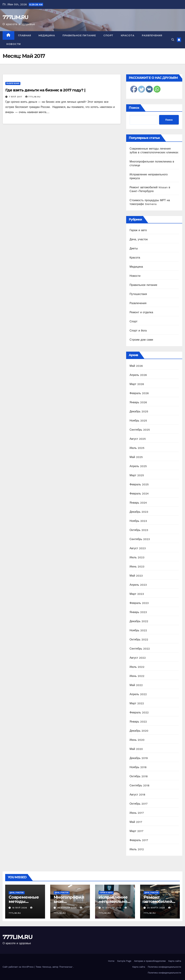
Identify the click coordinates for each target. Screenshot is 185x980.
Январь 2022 (138, 722)
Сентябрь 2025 (140, 430)
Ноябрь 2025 (138, 421)
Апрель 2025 (138, 466)
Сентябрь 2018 (140, 785)
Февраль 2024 (139, 494)
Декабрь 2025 (139, 411)
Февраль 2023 (139, 603)
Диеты (134, 248)
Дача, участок (139, 239)
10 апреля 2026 (112, 908)
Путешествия (138, 294)
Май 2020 (136, 749)
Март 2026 (137, 384)
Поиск (134, 108)
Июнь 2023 (137, 567)
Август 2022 (138, 658)
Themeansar (66, 967)
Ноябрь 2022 (138, 630)
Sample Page (124, 961)
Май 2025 (136, 457)
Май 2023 (136, 576)
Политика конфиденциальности (164, 967)
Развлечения (152, 35)
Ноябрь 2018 (138, 767)
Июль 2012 (137, 849)
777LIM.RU (15, 17)
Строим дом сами (141, 340)
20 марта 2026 (156, 908)
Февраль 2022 (139, 712)
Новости (14, 44)
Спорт (108, 35)
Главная (25, 35)
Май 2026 (136, 366)
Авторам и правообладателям (150, 961)
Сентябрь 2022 (140, 649)
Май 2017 (136, 822)
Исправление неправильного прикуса (114, 901)
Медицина (47, 35)
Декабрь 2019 (139, 758)
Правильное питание (79, 35)
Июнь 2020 (137, 740)
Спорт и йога (138, 331)
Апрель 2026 (138, 375)
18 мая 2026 (20, 908)
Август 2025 (138, 439)
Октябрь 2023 (139, 530)
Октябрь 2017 (139, 804)
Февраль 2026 (139, 393)
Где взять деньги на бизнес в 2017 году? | (45, 90)
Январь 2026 (138, 402)
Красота (128, 35)
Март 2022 (137, 703)
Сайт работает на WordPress (18, 967)
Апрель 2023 (138, 585)
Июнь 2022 (137, 676)
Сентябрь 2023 (140, 539)
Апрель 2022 (138, 694)
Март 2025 (137, 475)
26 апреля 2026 (67, 908)
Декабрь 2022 (139, 621)
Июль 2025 (137, 448)
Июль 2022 (137, 667)
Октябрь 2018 (139, 776)
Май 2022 (136, 685)
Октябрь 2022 (139, 639)
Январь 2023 (138, 612)
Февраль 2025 (139, 484)
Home (111, 961)
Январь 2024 (138, 503)
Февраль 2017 (139, 840)
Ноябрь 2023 (138, 521)
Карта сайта (175, 961)
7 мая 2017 (16, 97)
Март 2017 (137, 831)
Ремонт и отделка (141, 312)
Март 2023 (137, 594)
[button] (173, 40)
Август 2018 (137, 795)
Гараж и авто (138, 230)
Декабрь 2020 (139, 731)
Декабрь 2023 (139, 512)
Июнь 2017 (137, 813)
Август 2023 (138, 548)
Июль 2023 (137, 557)
